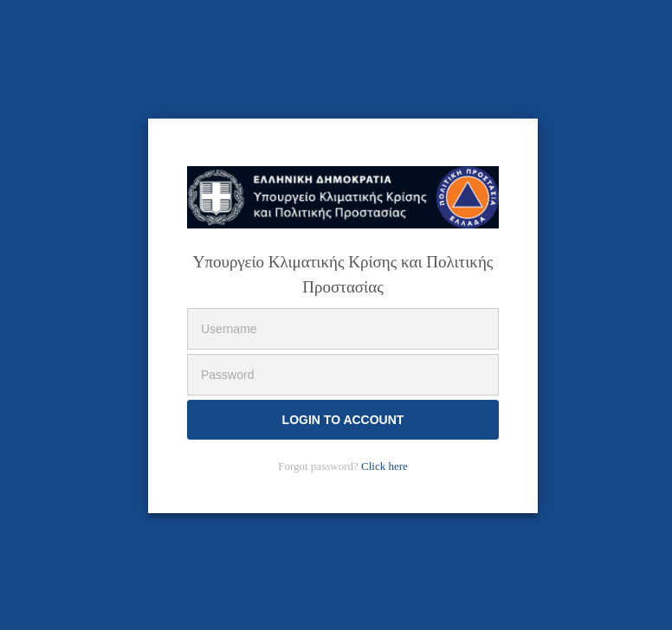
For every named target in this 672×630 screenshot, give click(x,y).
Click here (384, 466)
